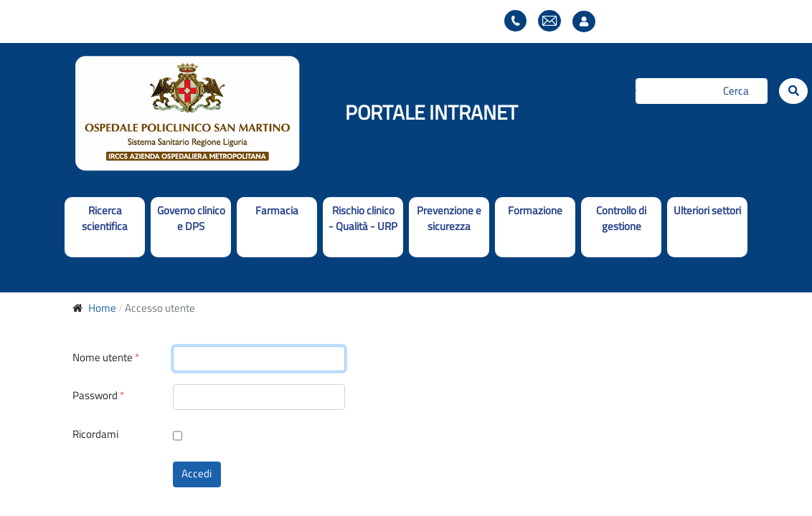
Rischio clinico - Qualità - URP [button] (363, 219)
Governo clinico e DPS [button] (191, 219)
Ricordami (95, 434)
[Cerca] (702, 91)
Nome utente (106, 358)
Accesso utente (587, 22)
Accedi (197, 473)
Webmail (549, 21)
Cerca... (636, 91)
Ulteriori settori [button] (707, 210)
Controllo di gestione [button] (621, 219)
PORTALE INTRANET (431, 112)
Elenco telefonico (515, 21)
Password (98, 396)
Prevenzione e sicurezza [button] (449, 219)
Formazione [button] (535, 210)
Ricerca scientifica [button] (105, 219)
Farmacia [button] (277, 210)
